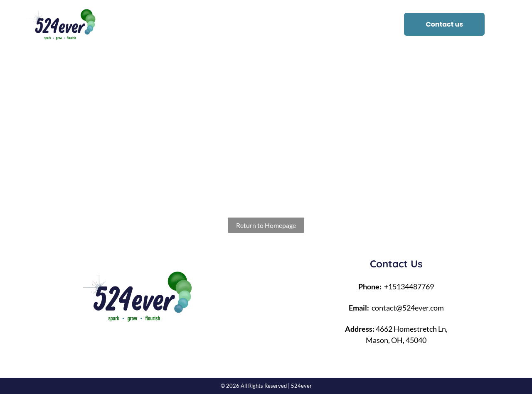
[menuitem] (179, 24)
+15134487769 (409, 286)
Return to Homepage (266, 225)
